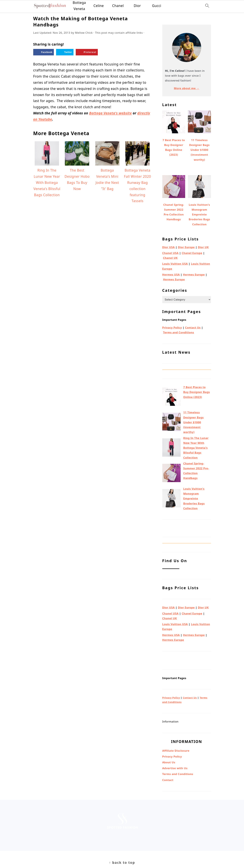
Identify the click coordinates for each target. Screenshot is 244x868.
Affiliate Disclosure (176, 751)
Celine (99, 6)
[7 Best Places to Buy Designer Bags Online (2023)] (171, 397)
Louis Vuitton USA (175, 264)
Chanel (118, 6)
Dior (137, 6)
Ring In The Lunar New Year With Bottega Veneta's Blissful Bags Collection (196, 448)
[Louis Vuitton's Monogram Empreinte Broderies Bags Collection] (171, 499)
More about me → (187, 88)
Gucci (157, 6)
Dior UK (203, 247)
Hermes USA (171, 275)
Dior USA (169, 247)
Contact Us (193, 327)
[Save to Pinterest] (87, 52)
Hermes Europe (194, 275)
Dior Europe (186, 247)
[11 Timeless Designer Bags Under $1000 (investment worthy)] (171, 423)
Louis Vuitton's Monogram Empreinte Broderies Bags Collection (194, 498)
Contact (168, 780)
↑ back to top (122, 862)
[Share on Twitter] (65, 52)
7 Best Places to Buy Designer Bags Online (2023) (196, 392)
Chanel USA (170, 253)
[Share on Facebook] (44, 52)
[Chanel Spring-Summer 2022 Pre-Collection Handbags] (171, 474)
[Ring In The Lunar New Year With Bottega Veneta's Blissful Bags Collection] (171, 448)
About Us (169, 762)
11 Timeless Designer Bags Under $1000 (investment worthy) (193, 422)
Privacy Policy (172, 327)
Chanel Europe (192, 253)
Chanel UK (170, 258)
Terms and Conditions (178, 332)
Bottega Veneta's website (110, 113)
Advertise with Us (175, 768)
